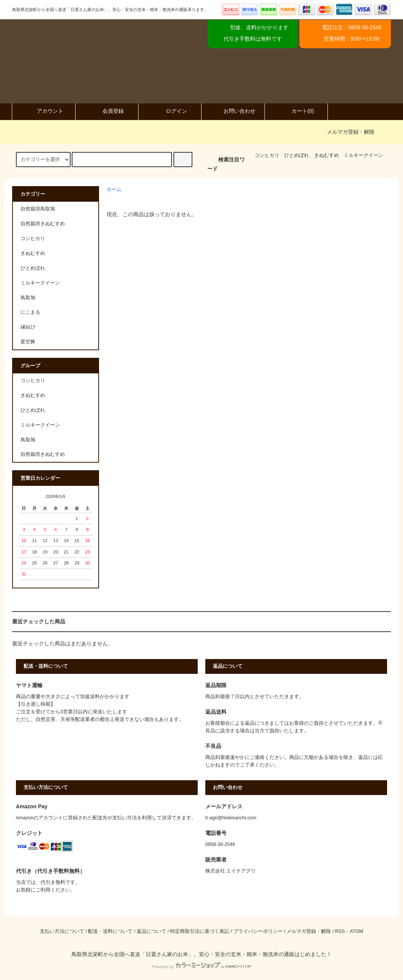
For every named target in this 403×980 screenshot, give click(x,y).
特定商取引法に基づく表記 (200, 931)
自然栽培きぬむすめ (43, 454)
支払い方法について (62, 931)
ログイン (170, 111)
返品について (151, 931)
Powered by (201, 967)
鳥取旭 (28, 440)
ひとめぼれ (297, 155)
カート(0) (296, 111)
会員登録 (107, 111)
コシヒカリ (267, 155)
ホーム (114, 190)
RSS (340, 931)
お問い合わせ (233, 111)
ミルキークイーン (364, 155)
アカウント (44, 111)
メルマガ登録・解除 (351, 132)
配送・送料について (110, 931)
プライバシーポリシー (258, 931)
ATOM (357, 931)
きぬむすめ (327, 155)
